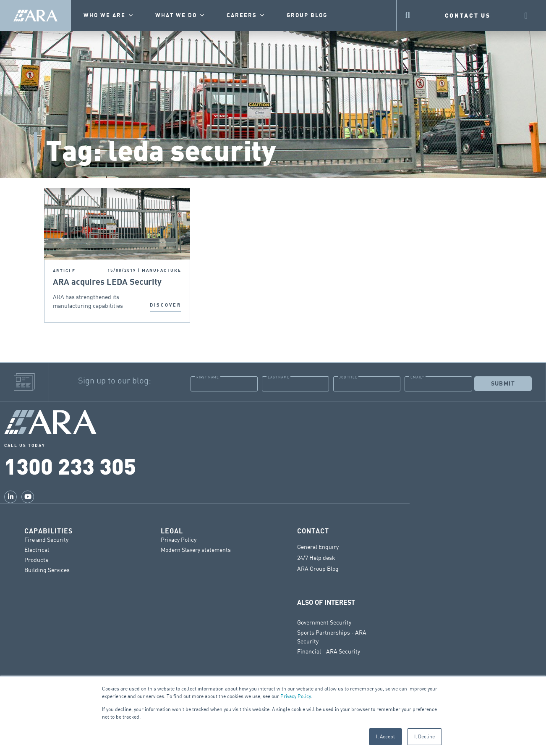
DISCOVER (166, 305)
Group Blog (307, 16)
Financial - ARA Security (329, 651)
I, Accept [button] (385, 736)
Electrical (37, 549)
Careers (246, 16)
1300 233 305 (70, 465)
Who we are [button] (109, 16)
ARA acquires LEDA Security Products (107, 282)
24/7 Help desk (316, 557)
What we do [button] (180, 16)
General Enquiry (318, 546)
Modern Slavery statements (196, 549)
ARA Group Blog (318, 568)
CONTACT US (468, 15)
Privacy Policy (296, 696)
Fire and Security (46, 539)
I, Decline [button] (425, 736)
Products (36, 559)
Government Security (324, 622)
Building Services (47, 569)
